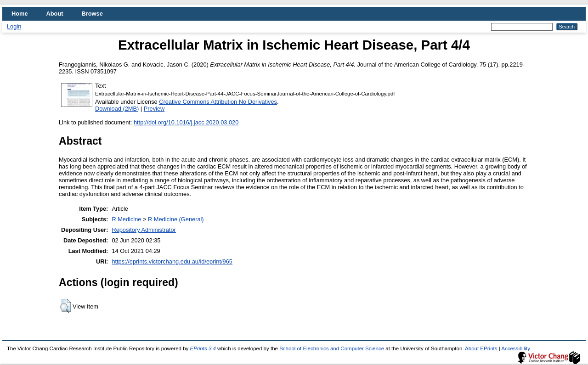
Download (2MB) (117, 109)
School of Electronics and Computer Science (332, 348)
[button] (65, 306)
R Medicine (126, 219)
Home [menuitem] (20, 14)
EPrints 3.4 (203, 348)
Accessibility (516, 348)
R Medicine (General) (176, 219)
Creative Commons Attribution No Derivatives (218, 102)
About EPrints (481, 348)
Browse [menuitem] (92, 14)
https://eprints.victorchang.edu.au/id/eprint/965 (172, 261)
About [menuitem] (55, 14)
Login (14, 26)
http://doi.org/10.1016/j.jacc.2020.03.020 (186, 122)
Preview (154, 109)
